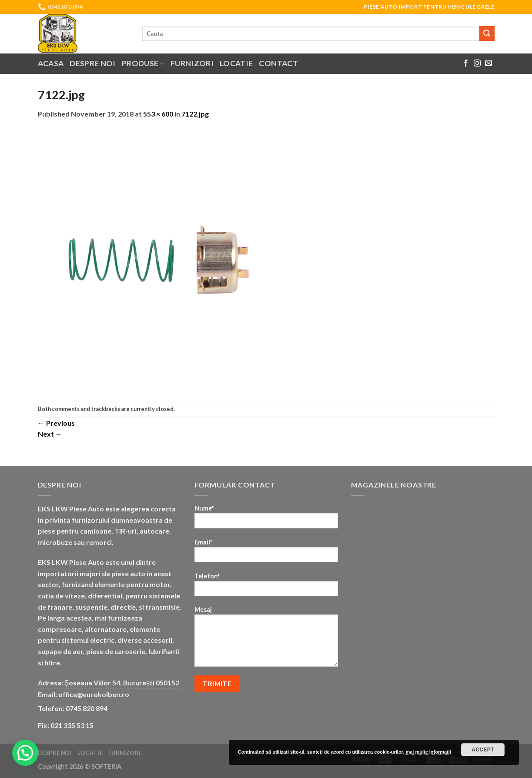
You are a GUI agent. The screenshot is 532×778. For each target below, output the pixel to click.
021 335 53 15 (72, 725)
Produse (143, 63)
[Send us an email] (489, 63)
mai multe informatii (428, 752)
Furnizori (192, 63)
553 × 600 (158, 114)
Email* (266, 553)
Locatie (236, 63)
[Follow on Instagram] (477, 63)
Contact (278, 63)
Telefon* (266, 587)
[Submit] (487, 33)
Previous (56, 423)
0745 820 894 (87, 708)
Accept (483, 750)
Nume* (266, 519)
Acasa (51, 63)
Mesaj (266, 639)
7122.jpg (195, 114)
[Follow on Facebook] (466, 63)
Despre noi (93, 63)
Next (50, 434)
